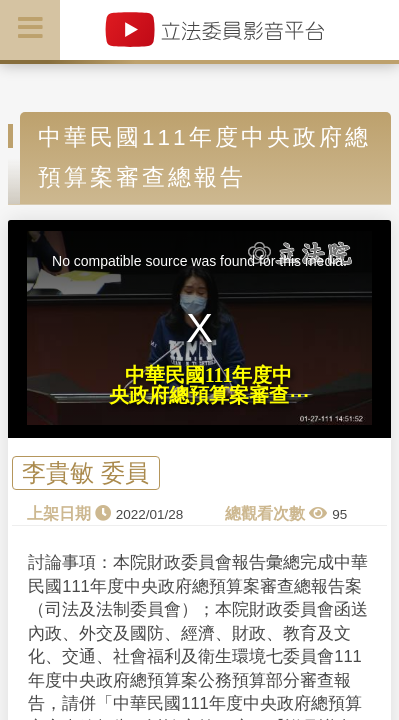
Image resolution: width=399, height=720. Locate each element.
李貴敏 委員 (85, 473)
